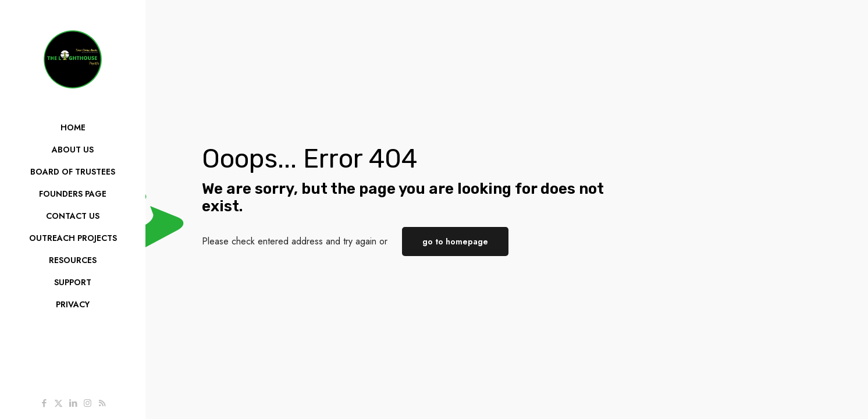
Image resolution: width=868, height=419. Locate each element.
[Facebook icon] (44, 403)
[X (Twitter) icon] (58, 403)
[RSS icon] (102, 403)
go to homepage (455, 242)
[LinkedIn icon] (73, 403)
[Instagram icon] (88, 403)
